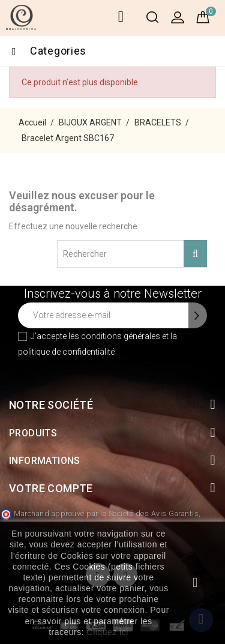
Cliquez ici (108, 632)
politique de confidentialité (66, 352)
